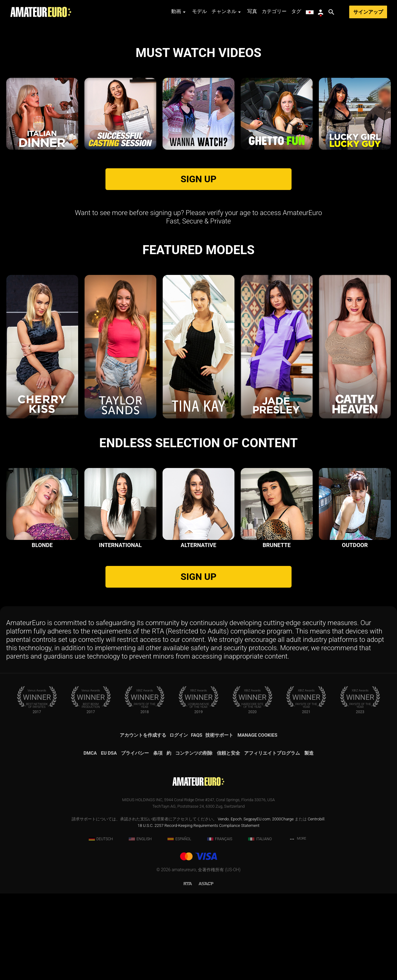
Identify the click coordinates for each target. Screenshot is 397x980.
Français (220, 925)
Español (179, 925)
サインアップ (368, 12)
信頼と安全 (228, 840)
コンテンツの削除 (194, 840)
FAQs (197, 822)
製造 (309, 840)
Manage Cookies (258, 822)
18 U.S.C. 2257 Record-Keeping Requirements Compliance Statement (199, 912)
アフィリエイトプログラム (272, 840)
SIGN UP (198, 265)
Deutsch (101, 925)
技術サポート (219, 822)
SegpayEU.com (257, 905)
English (140, 925)
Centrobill (316, 905)
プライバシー (135, 840)
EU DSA (109, 840)
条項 (158, 840)
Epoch (236, 905)
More (298, 926)
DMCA (90, 840)
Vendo (223, 905)
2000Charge (283, 905)
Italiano (260, 925)
